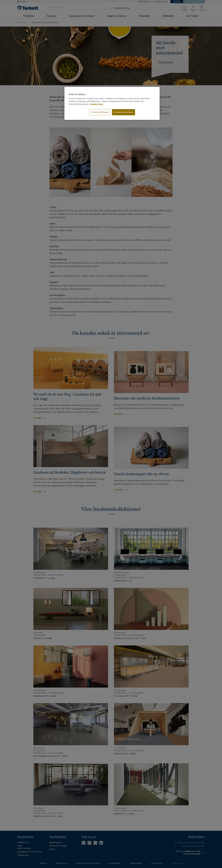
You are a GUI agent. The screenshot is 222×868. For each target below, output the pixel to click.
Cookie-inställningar (100, 112)
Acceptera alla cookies (124, 112)
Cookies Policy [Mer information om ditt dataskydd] (96, 104)
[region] (112, 103)
